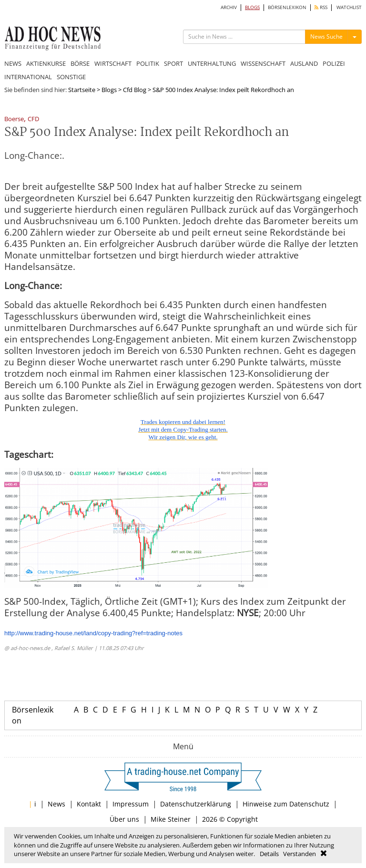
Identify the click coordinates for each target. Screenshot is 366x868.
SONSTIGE (71, 77)
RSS (321, 7)
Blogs (109, 90)
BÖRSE (80, 63)
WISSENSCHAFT (263, 63)
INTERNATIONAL (28, 77)
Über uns (124, 819)
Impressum (131, 804)
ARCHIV (229, 7)
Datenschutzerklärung (196, 804)
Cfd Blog (135, 90)
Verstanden (300, 854)
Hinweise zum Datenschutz (286, 804)
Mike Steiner (171, 819)
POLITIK (148, 63)
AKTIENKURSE (46, 63)
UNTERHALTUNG (212, 63)
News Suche (326, 36)
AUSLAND (304, 63)
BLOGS (252, 7)
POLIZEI (334, 63)
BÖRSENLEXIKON (287, 7)
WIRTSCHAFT (113, 63)
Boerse (14, 119)
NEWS (13, 63)
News (56, 804)
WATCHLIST (349, 7)
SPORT (173, 63)
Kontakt (89, 804)
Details (269, 854)
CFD (33, 119)
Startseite (82, 90)
